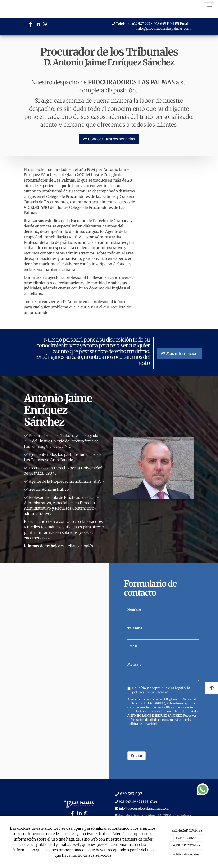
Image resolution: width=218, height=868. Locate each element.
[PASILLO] (168, 257)
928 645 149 (163, 24)
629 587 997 (141, 24)
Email (132, 646)
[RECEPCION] (168, 224)
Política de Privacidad (142, 724)
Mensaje (134, 664)
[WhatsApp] (45, 24)
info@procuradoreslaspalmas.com (163, 28)
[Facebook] (31, 24)
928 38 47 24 (148, 801)
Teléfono (135, 628)
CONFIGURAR (186, 838)
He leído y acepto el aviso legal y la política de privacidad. (159, 690)
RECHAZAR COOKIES (187, 830)
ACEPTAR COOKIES (186, 845)
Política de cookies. (186, 854)
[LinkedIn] (38, 24)
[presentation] (163, 739)
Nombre (134, 610)
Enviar (137, 756)
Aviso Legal (181, 720)
